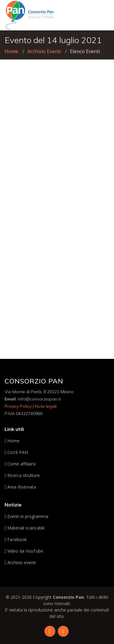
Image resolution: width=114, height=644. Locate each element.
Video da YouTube (25, 551)
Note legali (46, 406)
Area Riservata (22, 487)
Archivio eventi (22, 563)
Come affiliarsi (21, 464)
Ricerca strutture (24, 475)
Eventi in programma (28, 516)
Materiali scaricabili (26, 528)
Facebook (17, 540)
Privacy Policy (18, 406)
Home (11, 51)
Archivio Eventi (44, 51)
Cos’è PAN (18, 452)
